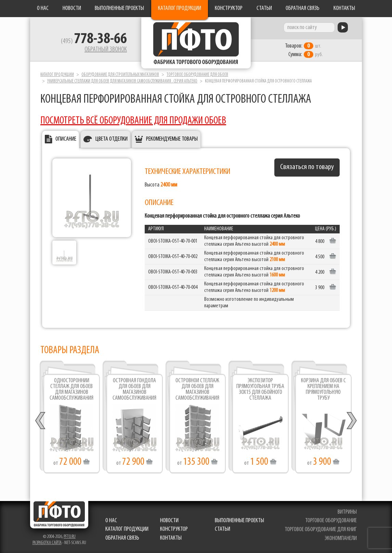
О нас (43, 8)
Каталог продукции (180, 8)
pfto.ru (70, 537)
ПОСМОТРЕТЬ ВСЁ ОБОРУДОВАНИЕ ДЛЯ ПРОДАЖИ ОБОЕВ (133, 121)
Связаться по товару (307, 167)
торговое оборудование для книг (321, 530)
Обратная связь (303, 8)
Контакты (344, 8)
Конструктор (229, 8)
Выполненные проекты (119, 8)
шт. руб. (304, 50)
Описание (66, 139)
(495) (94, 41)
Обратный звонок (106, 50)
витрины (347, 512)
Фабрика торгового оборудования (196, 43)
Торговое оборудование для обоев (197, 75)
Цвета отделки (112, 139)
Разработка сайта (47, 543)
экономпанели (341, 538)
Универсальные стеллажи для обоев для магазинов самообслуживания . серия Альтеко (122, 81)
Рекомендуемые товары (172, 139)
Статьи (264, 8)
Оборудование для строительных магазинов (120, 75)
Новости (72, 8)
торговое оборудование (331, 521)
